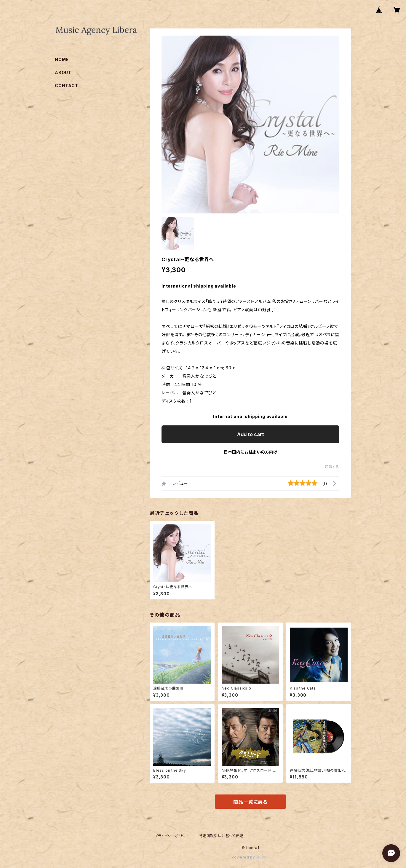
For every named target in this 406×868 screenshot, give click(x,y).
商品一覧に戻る (250, 802)
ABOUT (63, 72)
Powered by (250, 857)
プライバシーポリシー (172, 836)
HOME (62, 59)
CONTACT (67, 86)
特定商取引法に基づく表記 (221, 836)
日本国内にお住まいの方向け (250, 452)
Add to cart (251, 434)
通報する (332, 467)
